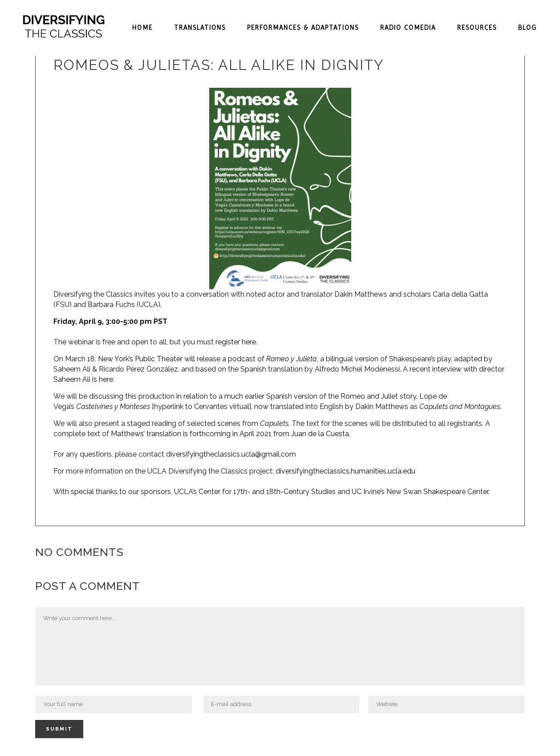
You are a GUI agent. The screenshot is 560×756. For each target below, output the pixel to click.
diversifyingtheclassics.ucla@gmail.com (231, 454)
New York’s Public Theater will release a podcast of (207, 359)
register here (236, 342)
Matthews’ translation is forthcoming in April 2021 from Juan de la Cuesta (230, 434)
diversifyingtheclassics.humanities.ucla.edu (345, 471)
